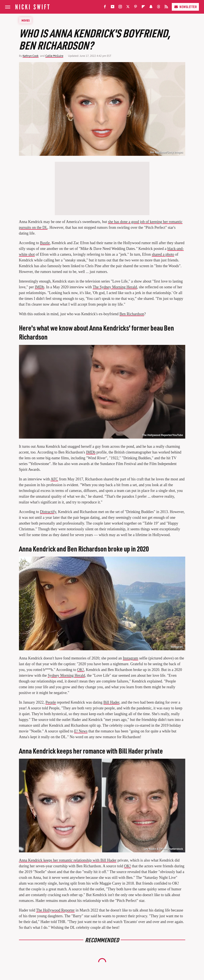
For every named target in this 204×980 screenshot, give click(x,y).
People (51, 702)
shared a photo (163, 254)
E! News (81, 731)
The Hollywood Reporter (55, 910)
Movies (26, 20)
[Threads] (159, 8)
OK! (81, 670)
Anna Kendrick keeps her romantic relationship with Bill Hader (68, 860)
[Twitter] (128, 8)
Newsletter (185, 7)
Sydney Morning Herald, (67, 675)
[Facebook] (105, 8)
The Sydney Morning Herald (115, 287)
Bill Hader (111, 702)
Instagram (177, 647)
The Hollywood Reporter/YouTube (163, 435)
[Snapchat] (151, 8)
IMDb (39, 287)
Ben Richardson (132, 314)
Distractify (48, 512)
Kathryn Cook (31, 56)
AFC (54, 479)
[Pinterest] (136, 8)
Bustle (45, 243)
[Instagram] (120, 8)
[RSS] (166, 8)
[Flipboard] (143, 8)
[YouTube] (113, 8)
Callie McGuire (54, 56)
